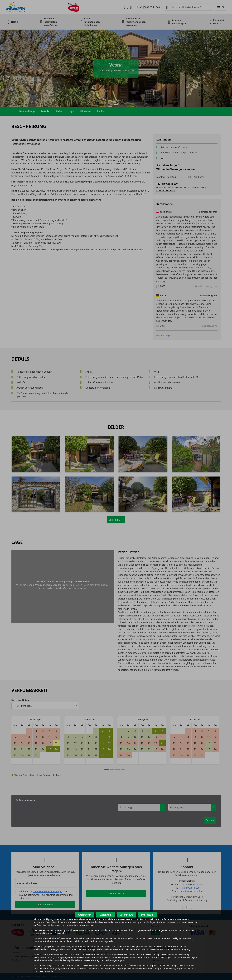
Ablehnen (106, 915)
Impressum (147, 915)
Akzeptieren (85, 915)
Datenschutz (126, 915)
